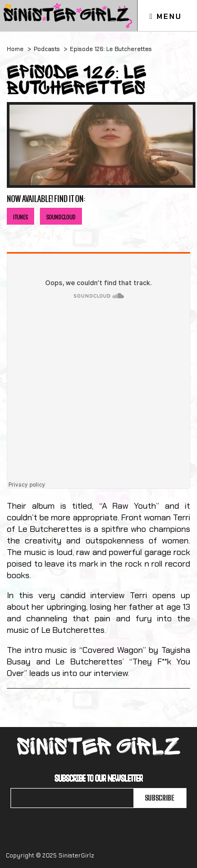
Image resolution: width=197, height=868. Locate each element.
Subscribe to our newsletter (99, 778)
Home (15, 49)
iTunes (20, 217)
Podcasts (47, 49)
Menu (165, 16)
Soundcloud (61, 217)
